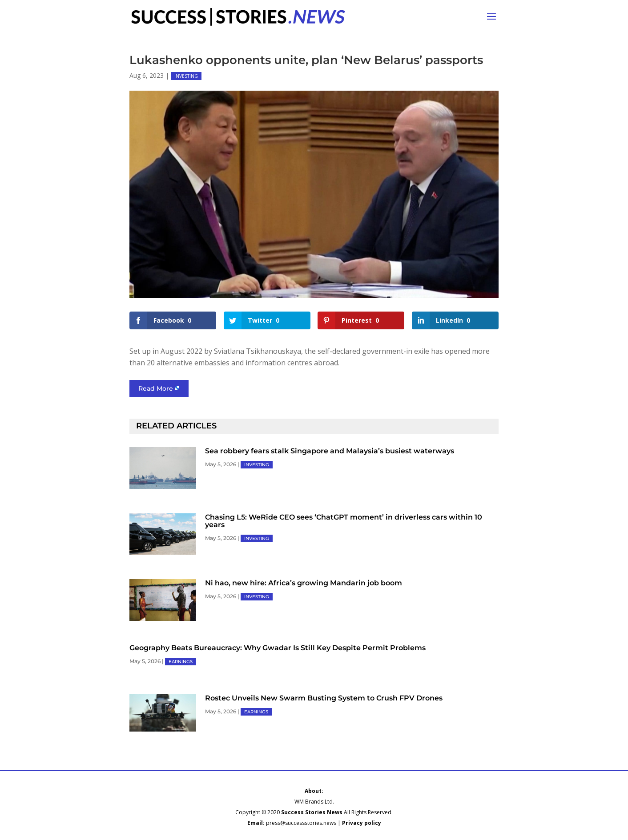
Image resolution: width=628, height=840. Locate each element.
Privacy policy (362, 823)
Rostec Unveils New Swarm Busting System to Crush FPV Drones (324, 698)
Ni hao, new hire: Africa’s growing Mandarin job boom (304, 583)
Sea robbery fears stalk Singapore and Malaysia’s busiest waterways (330, 451)
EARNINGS (181, 662)
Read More (156, 388)
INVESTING (186, 76)
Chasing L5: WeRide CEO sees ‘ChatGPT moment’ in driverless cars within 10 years (344, 521)
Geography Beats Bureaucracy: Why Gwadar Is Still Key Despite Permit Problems (278, 648)
